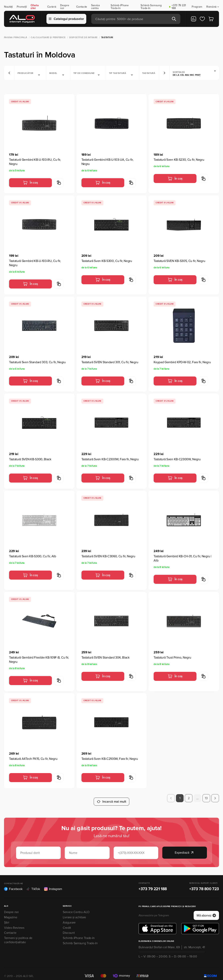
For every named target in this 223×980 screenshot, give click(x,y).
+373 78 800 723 (204, 886)
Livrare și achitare (74, 914)
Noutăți (8, 7)
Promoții (22, 7)
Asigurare (69, 919)
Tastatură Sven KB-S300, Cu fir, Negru (107, 261)
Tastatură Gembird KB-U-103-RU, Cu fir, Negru (35, 162)
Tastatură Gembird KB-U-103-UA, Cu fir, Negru (107, 162)
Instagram (53, 886)
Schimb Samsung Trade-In (151, 7)
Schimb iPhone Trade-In (120, 7)
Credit (67, 924)
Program (197, 7)
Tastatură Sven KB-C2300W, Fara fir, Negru (110, 459)
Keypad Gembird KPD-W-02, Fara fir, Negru (182, 362)
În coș (30, 183)
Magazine (11, 914)
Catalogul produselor (66, 19)
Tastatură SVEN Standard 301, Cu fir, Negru (110, 362)
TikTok (33, 886)
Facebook (13, 886)
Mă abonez (206, 912)
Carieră (52, 7)
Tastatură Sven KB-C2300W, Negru (177, 459)
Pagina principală (16, 37)
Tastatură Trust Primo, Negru (172, 658)
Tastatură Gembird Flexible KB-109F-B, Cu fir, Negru (39, 660)
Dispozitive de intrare (83, 37)
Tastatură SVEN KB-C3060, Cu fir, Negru (108, 556)
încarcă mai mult (111, 798)
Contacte (82, 7)
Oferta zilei (35, 7)
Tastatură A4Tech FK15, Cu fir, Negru (33, 759)
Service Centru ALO (76, 909)
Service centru (96, 7)
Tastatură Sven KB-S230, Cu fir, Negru (179, 160)
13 (206, 798)
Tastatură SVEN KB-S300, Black (30, 459)
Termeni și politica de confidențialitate (18, 937)
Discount (69, 929)
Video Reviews (14, 924)
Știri (7, 919)
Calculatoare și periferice (48, 37)
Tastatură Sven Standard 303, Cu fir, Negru (37, 362)
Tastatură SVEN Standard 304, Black (105, 658)
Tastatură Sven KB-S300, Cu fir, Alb (33, 556)
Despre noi (65, 7)
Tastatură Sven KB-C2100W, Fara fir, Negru (110, 759)
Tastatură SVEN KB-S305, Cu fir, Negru (179, 261)
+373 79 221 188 (179, 7)
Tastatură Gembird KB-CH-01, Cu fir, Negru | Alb (182, 558)
